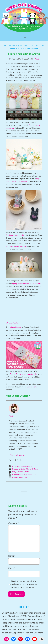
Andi (37, 59)
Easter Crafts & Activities (16, 46)
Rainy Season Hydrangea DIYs (24, 475)
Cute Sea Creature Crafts (22, 466)
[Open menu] (25, 37)
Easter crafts (32, 387)
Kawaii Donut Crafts (20, 477)
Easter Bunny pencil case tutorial (24, 374)
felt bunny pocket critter (16, 235)
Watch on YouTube (13, 323)
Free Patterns (38, 46)
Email (12, 568)
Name (12, 556)
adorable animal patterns (16, 247)
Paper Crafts (32, 49)
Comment (14, 523)
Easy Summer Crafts (20, 472)
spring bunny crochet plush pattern (27, 284)
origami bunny (15, 327)
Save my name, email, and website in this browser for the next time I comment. (24, 584)
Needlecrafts (17, 49)
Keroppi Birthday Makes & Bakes (25, 469)
